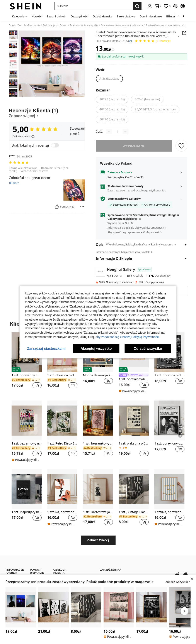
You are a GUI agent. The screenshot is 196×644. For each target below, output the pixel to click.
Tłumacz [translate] (14, 183)
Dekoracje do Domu (55, 25)
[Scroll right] (183, 16)
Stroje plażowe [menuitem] (126, 16)
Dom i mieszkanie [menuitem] (151, 16)
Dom (12, 25)
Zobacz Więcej (98, 540)
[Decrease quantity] (109, 132)
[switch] (55, 145)
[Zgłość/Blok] (82, 207)
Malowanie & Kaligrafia (84, 25)
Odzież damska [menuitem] (102, 16)
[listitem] (27, 363)
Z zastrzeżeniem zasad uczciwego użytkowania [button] (136, 190)
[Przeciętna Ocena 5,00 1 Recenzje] (153, 41)
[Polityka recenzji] (24, 136)
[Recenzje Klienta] (47, 113)
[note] (133, 391)
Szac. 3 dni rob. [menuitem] (56, 16)
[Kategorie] (20, 16)
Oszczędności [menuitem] (79, 16)
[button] (175, 6)
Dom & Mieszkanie (29, 25)
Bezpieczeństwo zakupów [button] (124, 199)
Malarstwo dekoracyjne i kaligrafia (122, 25)
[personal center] (150, 6)
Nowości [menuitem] (37, 16)
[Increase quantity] (125, 132)
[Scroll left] (178, 16)
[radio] (109, 79)
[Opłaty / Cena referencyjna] (113, 50)
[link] (158, 6)
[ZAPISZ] (181, 146)
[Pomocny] (57, 207)
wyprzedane (134, 146)
